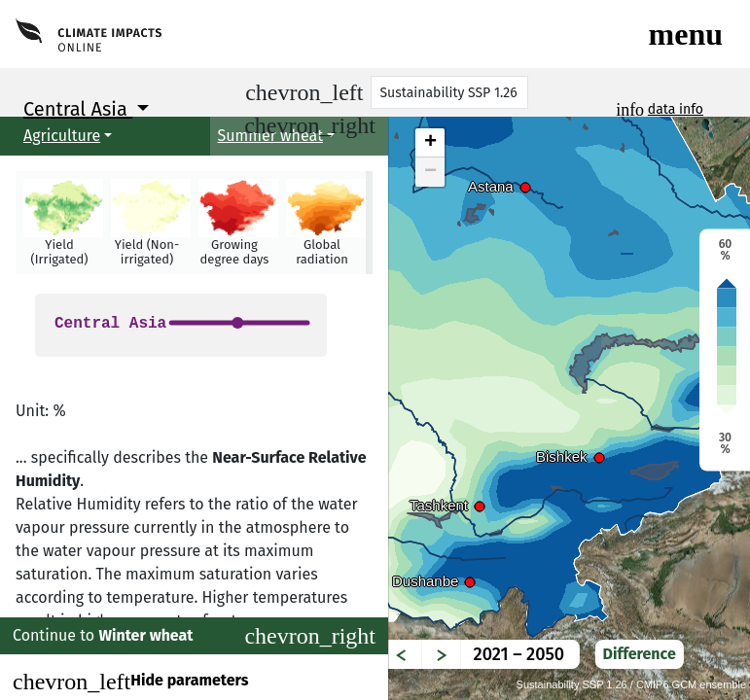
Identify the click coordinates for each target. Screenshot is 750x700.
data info (676, 109)
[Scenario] (449, 92)
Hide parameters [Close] (130, 682)
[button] (59, 223)
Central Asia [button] (78, 109)
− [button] (430, 172)
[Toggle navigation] (686, 34)
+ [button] (430, 143)
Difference (640, 654)
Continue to (194, 636)
